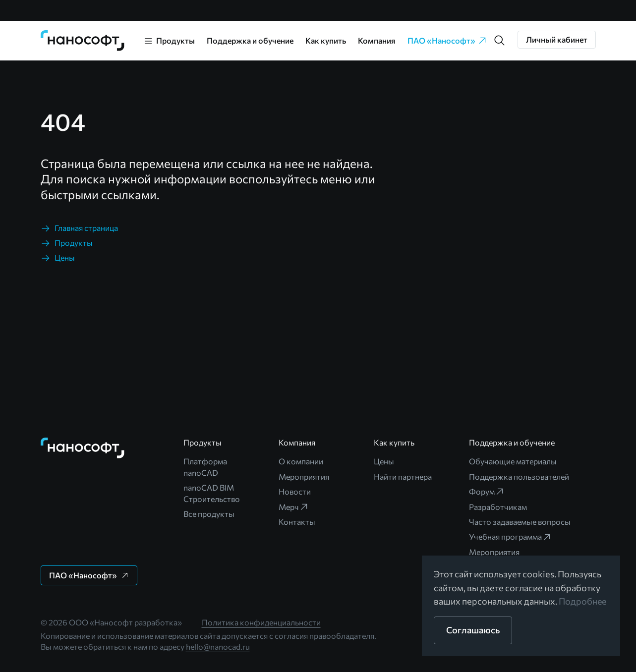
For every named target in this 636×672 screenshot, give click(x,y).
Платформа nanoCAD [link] (205, 467)
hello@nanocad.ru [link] (218, 646)
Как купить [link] (326, 40)
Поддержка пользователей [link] (519, 476)
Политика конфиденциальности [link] (261, 622)
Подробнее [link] (583, 601)
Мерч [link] (294, 507)
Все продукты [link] (209, 514)
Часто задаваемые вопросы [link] (520, 522)
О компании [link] (301, 461)
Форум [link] (487, 492)
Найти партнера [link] (403, 476)
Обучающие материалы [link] (513, 461)
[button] (500, 41)
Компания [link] (377, 40)
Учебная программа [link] (510, 537)
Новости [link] (295, 491)
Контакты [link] (297, 522)
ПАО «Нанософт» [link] (447, 41)
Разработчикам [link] (498, 507)
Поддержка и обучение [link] (250, 40)
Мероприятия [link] (304, 476)
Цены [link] (384, 461)
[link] (83, 41)
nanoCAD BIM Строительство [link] (212, 493)
